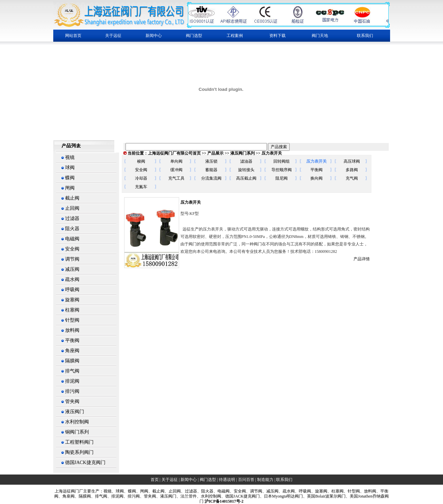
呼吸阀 (72, 290)
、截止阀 (156, 491)
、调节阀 (254, 491)
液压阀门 (75, 412)
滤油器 (246, 161)
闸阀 (70, 188)
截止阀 (72, 198)
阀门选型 (208, 480)
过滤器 (72, 218)
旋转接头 (246, 170)
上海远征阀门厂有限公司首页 (174, 153)
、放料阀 (368, 491)
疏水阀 (72, 279)
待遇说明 (227, 480)
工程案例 (235, 36)
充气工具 (176, 178)
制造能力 (265, 480)
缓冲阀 (176, 170)
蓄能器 (211, 170)
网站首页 (73, 36)
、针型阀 (352, 491)
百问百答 (246, 480)
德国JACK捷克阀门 (85, 462)
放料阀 (72, 330)
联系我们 (365, 36)
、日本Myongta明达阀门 (281, 496)
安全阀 (72, 249)
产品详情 (362, 259)
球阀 (70, 168)
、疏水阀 (287, 491)
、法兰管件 (187, 496)
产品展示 (215, 153)
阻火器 (72, 229)
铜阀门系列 (77, 432)
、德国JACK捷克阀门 (240, 496)
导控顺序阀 (282, 170)
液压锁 (211, 161)
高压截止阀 (246, 178)
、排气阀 (99, 496)
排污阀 (72, 391)
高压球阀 (352, 161)
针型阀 (72, 320)
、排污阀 (132, 496)
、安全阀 (238, 491)
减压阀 (72, 269)
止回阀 (72, 208)
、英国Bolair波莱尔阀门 (324, 496)
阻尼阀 (282, 178)
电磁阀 (72, 239)
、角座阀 (66, 496)
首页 (155, 480)
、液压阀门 (166, 496)
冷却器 (141, 178)
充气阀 (352, 178)
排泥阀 (72, 381)
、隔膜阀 (83, 496)
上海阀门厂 (69, 491)
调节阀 (72, 259)
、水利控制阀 (209, 496)
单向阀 (176, 161)
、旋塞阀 (319, 491)
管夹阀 (72, 401)
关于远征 (170, 480)
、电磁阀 (221, 491)
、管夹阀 (148, 496)
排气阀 (72, 371)
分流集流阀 (211, 178)
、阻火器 (205, 491)
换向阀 (316, 178)
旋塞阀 (72, 300)
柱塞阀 (72, 310)
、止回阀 (173, 491)
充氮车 (141, 187)
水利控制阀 (77, 422)
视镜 (70, 157)
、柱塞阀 (335, 491)
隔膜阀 (72, 361)
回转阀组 (282, 161)
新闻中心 (189, 480)
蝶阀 (70, 178)
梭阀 (141, 161)
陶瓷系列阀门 (79, 452)
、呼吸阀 (303, 491)
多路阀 (352, 170)
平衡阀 (72, 340)
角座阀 (72, 351)
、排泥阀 (115, 496)
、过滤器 (189, 491)
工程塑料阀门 (79, 442)
